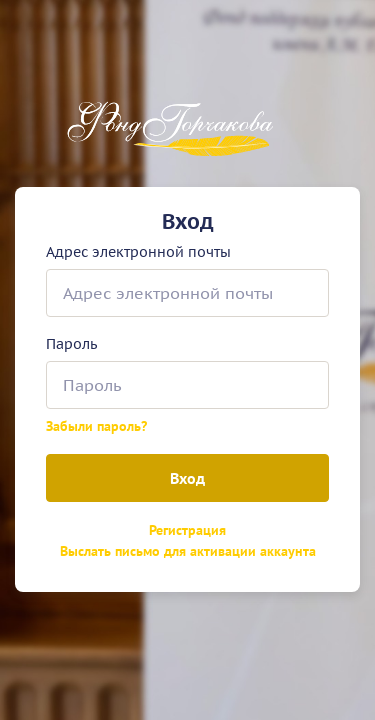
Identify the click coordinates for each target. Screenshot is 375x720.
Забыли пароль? (96, 426)
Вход (187, 478)
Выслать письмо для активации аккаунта (188, 551)
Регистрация (187, 530)
